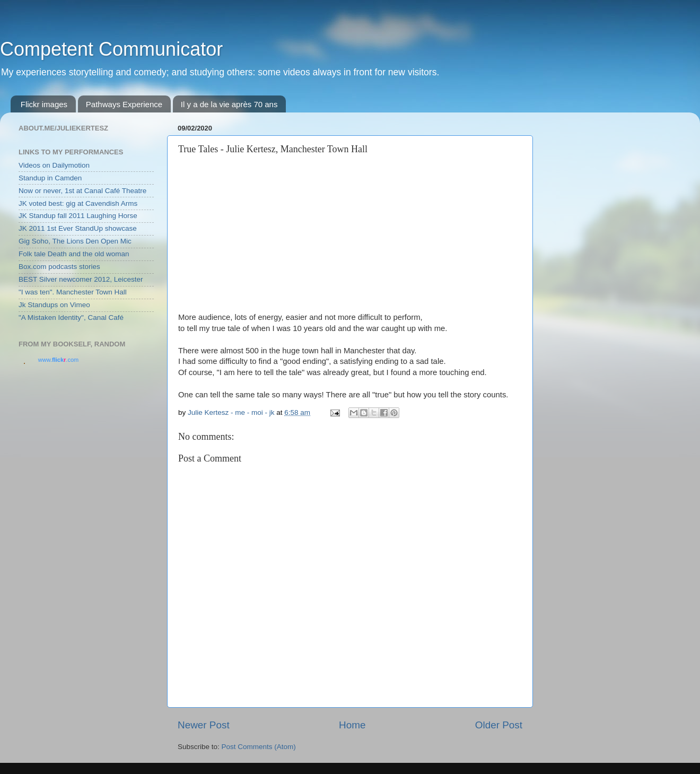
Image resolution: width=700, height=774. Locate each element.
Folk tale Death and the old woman (74, 254)
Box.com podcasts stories (59, 267)
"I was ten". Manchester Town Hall (73, 292)
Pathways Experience (124, 104)
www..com (58, 360)
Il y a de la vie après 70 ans (229, 104)
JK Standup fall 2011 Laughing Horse (78, 216)
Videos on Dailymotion (54, 165)
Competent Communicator (111, 49)
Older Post (499, 725)
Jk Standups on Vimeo (54, 305)
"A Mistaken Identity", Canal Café (71, 318)
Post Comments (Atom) (259, 747)
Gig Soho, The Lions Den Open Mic (75, 241)
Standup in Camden (50, 178)
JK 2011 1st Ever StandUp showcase (78, 228)
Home (352, 725)
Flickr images (44, 104)
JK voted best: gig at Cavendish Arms (78, 203)
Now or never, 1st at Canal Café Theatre (82, 191)
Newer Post (204, 725)
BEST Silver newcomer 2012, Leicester (81, 279)
